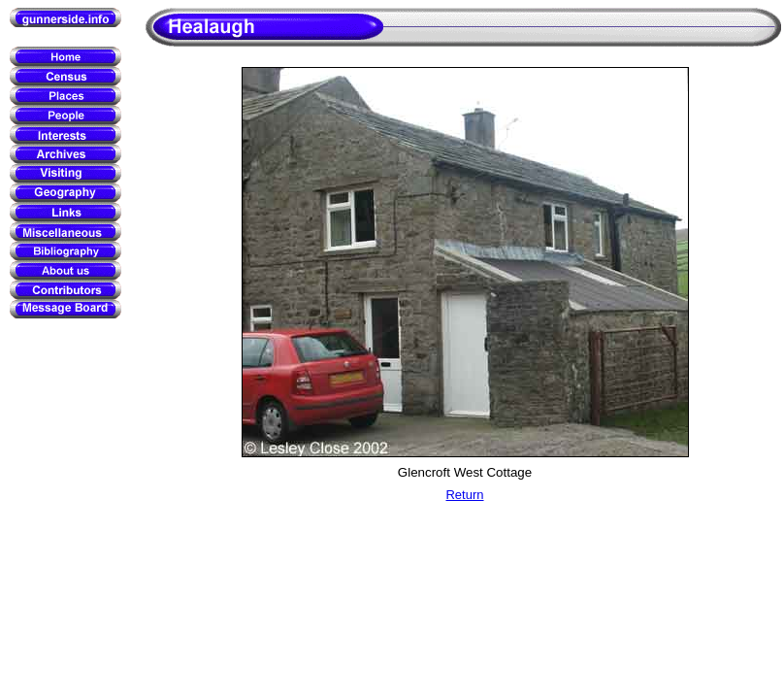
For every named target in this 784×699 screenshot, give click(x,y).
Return (464, 495)
